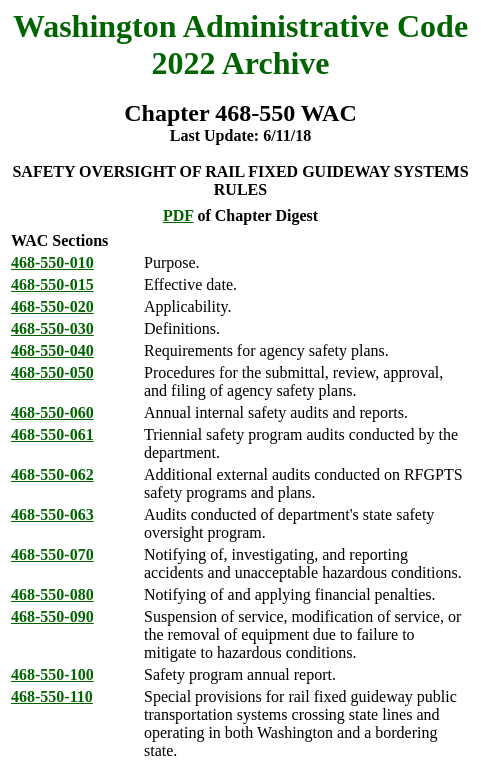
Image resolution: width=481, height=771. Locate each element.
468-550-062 (52, 474)
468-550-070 (52, 554)
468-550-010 (52, 262)
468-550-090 (52, 616)
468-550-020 (52, 306)
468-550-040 (52, 350)
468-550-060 (52, 412)
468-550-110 (52, 696)
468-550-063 (52, 514)
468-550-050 (52, 372)
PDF (178, 215)
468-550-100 (52, 674)
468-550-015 (52, 284)
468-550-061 (52, 434)
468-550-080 (52, 594)
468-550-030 (52, 328)
